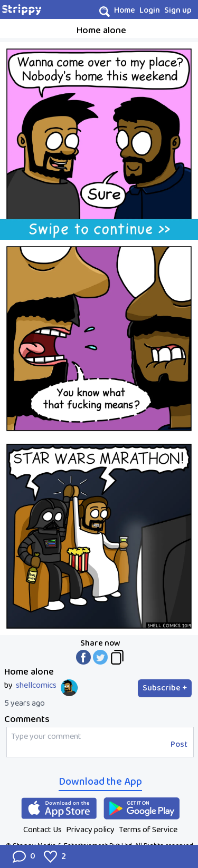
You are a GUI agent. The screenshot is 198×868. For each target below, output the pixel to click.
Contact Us (43, 830)
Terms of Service (148, 830)
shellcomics (36, 686)
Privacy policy (90, 830)
